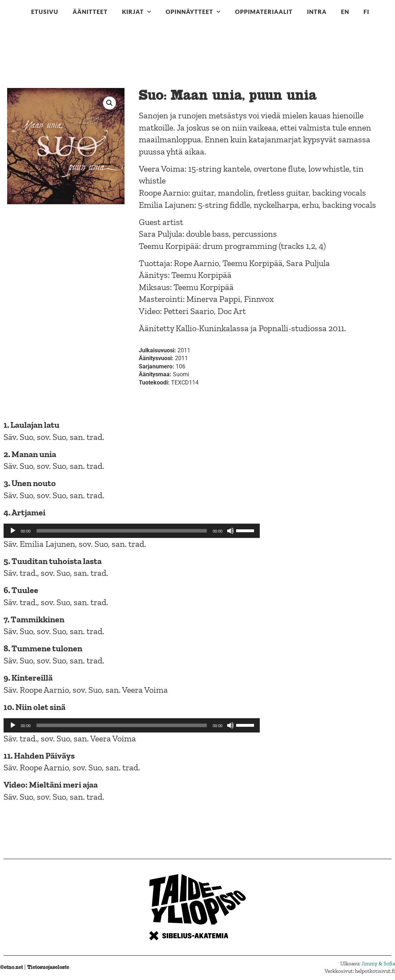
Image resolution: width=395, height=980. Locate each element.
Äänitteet (90, 12)
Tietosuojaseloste (48, 967)
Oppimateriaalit (264, 12)
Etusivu (45, 12)
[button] (109, 103)
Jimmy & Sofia (378, 964)
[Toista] (13, 531)
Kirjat (137, 12)
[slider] (122, 531)
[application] (132, 531)
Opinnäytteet (193, 12)
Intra (317, 12)
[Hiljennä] (230, 531)
